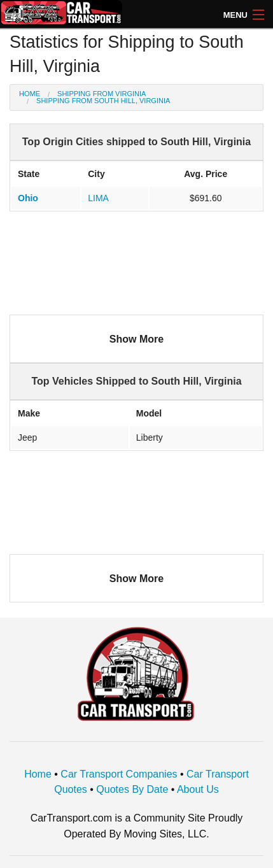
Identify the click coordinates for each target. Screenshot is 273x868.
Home (30, 94)
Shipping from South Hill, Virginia (103, 101)
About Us (198, 789)
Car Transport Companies (119, 774)
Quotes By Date (132, 789)
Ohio (28, 198)
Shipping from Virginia (101, 94)
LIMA (98, 198)
